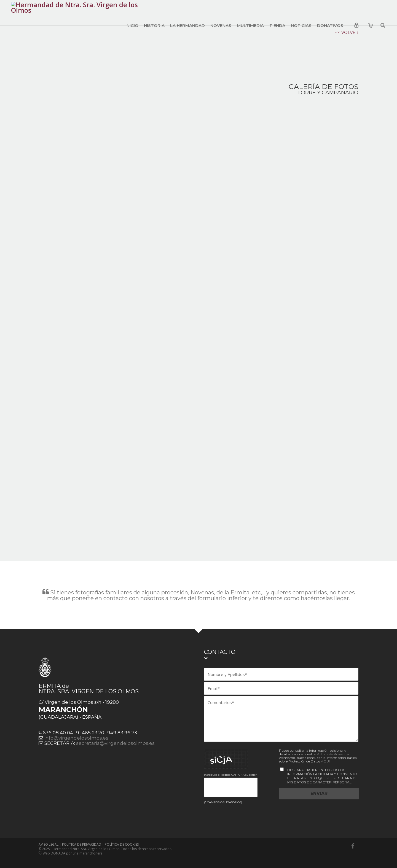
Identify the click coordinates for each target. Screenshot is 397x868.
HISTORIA (154, 25)
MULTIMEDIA (250, 25)
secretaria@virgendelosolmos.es (115, 738)
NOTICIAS (301, 25)
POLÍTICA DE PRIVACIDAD (82, 839)
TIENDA (277, 25)
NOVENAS (221, 25)
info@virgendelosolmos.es (76, 733)
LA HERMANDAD (187, 25)
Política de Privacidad (333, 749)
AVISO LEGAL (49, 839)
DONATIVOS (330, 25)
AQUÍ (325, 756)
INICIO (132, 25)
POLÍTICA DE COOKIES (122, 839)
